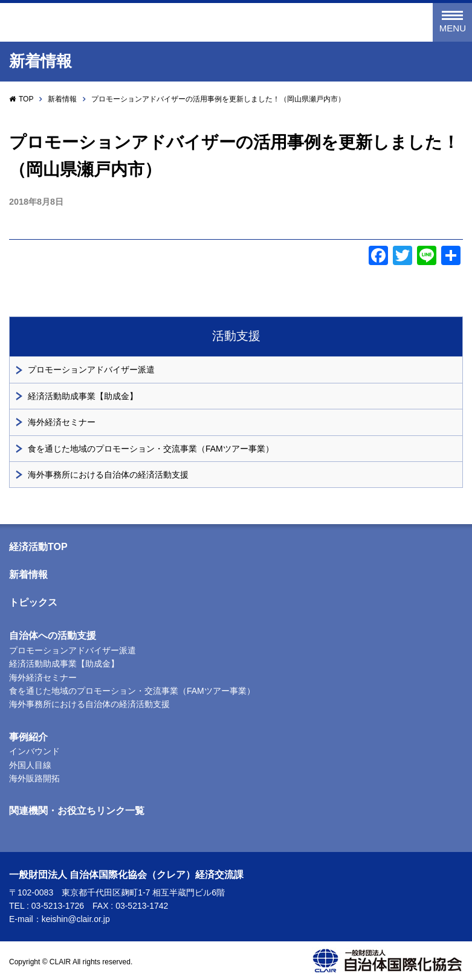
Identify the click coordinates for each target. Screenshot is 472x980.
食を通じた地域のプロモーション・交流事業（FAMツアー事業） (151, 449)
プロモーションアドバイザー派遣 (91, 370)
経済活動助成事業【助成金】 (83, 396)
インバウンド (34, 751)
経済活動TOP (38, 547)
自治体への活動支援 (53, 636)
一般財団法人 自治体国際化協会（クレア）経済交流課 (151, 23)
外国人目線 (30, 765)
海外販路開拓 (34, 778)
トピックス (33, 602)
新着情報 (62, 99)
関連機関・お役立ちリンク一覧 (77, 811)
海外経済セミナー (62, 422)
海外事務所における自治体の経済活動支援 (108, 475)
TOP (26, 99)
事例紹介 (28, 737)
